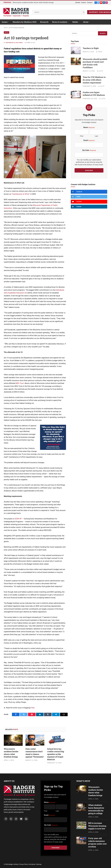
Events (84, 2)
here (33, 708)
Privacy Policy (24, 864)
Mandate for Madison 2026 (25, 22)
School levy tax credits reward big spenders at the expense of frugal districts (56, 754)
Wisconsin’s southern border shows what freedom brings (33, 2)
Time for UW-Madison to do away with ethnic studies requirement (94, 80)
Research (44, 22)
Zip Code (89, 150)
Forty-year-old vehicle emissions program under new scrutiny (97, 842)
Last (96, 136)
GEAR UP (18, 519)
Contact (90, 2)
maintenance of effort (21, 194)
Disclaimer (32, 864)
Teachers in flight (91, 48)
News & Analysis (60, 22)
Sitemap (39, 864)
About (86, 22)
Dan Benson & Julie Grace (14, 43)
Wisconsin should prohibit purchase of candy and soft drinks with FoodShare (95, 63)
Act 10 (7, 32)
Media (75, 22)
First (82, 136)
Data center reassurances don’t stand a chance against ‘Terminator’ (35, 753)
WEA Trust (20, 383)
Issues (5, 22)
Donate (78, 2)
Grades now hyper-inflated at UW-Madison (94, 94)
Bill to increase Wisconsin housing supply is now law (97, 826)
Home (6, 27)
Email (89, 140)
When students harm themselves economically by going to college (96, 809)
